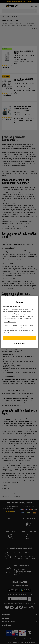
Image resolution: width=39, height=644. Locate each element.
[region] (19, 322)
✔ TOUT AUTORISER (20, 338)
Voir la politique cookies (10, 322)
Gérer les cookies (19, 343)
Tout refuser (19, 302)
